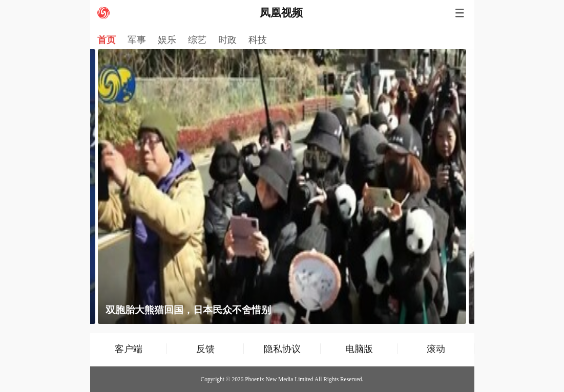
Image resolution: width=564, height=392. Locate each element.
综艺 (197, 40)
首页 (107, 40)
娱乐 (167, 40)
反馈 (205, 349)
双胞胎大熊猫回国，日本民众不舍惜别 (188, 310)
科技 (258, 40)
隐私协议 (282, 349)
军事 (137, 40)
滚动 (436, 349)
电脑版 (359, 349)
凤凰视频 (281, 13)
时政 (227, 40)
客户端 (129, 349)
